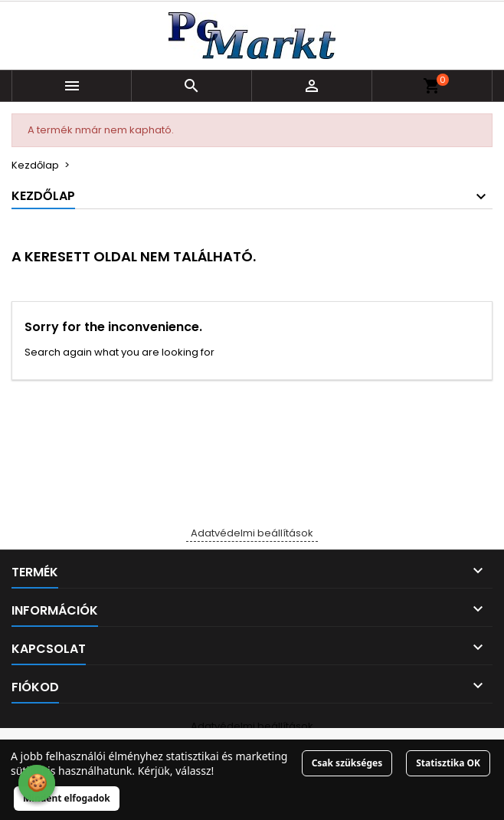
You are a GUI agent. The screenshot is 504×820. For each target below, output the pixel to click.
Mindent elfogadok (67, 798)
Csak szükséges (347, 763)
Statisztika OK (448, 763)
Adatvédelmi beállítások (252, 533)
